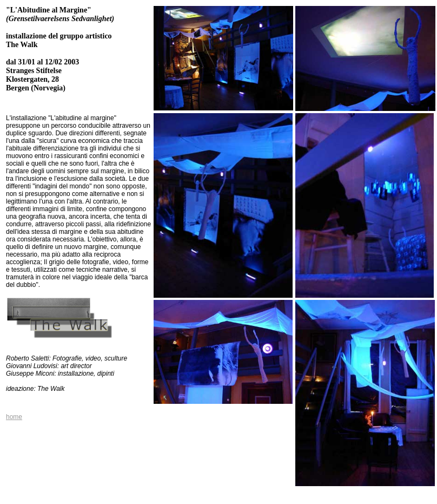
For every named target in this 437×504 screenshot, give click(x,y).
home (14, 417)
